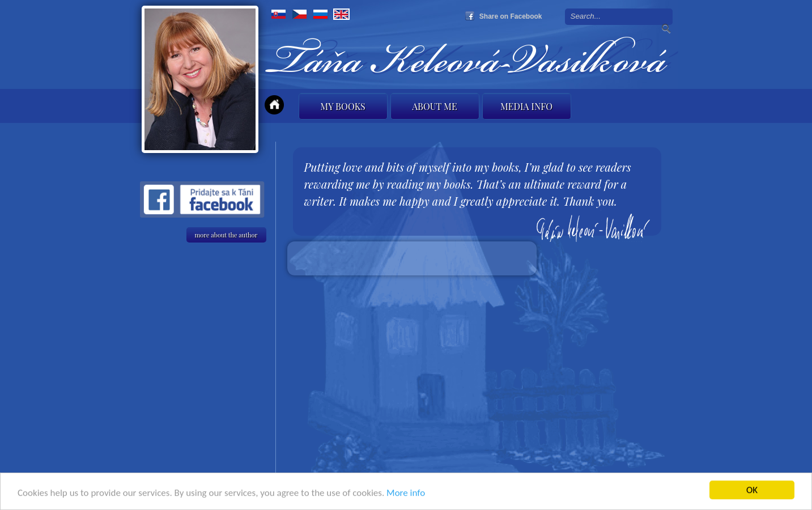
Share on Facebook (511, 16)
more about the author (226, 235)
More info (406, 494)
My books (343, 106)
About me (435, 106)
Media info (526, 106)
